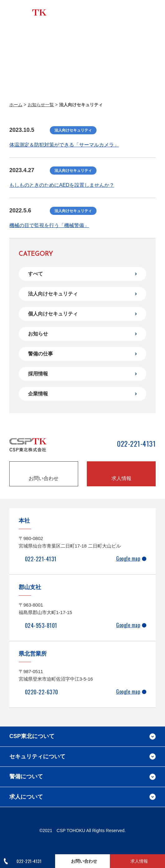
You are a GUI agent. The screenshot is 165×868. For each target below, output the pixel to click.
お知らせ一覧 (41, 105)
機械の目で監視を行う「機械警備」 (49, 225)
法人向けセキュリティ (53, 294)
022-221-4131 (136, 444)
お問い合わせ (44, 478)
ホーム (16, 105)
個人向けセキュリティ (53, 314)
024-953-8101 (41, 625)
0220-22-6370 (41, 692)
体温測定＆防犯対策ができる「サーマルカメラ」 (64, 145)
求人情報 (121, 478)
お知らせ (38, 334)
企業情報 (38, 394)
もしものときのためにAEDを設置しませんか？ (62, 185)
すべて (35, 274)
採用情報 (38, 374)
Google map (128, 558)
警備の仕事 (40, 354)
